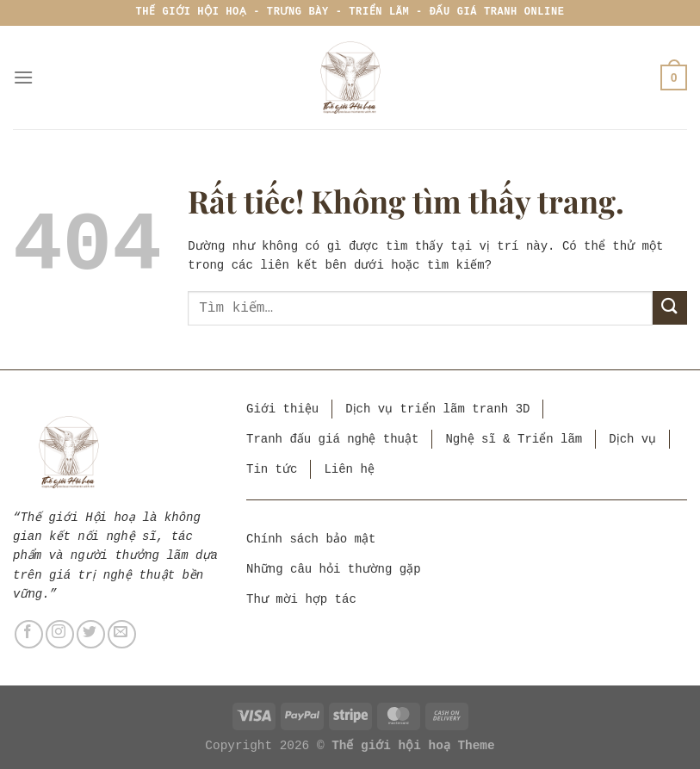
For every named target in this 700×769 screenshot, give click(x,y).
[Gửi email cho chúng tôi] (122, 634)
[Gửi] (670, 308)
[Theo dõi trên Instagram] (60, 634)
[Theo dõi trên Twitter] (91, 634)
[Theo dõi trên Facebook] (29, 634)
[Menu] (23, 77)
